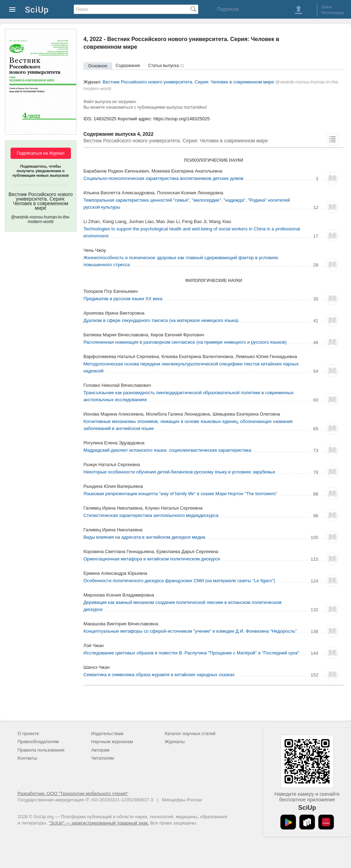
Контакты (27, 758)
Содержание (128, 66)
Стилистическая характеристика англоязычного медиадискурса (151, 515)
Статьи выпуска (166, 66)
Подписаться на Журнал (41, 153)
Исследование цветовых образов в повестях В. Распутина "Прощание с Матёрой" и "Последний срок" (191, 653)
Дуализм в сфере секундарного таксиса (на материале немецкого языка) (161, 320)
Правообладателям (38, 742)
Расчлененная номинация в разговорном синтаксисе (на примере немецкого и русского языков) (185, 342)
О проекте (28, 734)
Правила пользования (41, 750)
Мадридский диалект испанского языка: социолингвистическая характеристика (167, 450)
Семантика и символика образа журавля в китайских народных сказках (159, 675)
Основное (98, 66)
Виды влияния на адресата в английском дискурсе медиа (144, 537)
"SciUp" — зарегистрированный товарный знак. (99, 823)
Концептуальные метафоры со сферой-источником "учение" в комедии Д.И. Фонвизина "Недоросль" (190, 631)
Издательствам (107, 734)
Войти (327, 7)
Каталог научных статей (190, 734)
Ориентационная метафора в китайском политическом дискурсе (152, 559)
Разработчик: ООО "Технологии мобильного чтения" (73, 793)
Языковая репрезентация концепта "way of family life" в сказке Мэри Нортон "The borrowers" (180, 494)
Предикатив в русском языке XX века (123, 299)
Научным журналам (112, 742)
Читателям (103, 758)
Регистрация (333, 13)
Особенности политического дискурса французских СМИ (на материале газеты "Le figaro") (179, 581)
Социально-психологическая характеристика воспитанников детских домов (164, 178)
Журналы (175, 742)
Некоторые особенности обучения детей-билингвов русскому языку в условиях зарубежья (179, 472)
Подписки (228, 9)
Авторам (100, 750)
